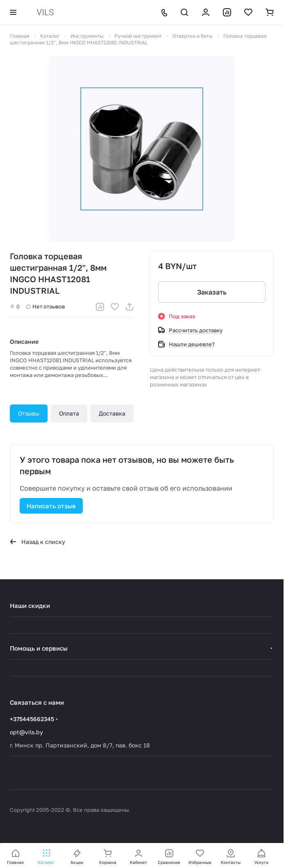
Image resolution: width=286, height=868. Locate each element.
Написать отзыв (51, 506)
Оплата (69, 413)
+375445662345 (32, 719)
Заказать (212, 292)
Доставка (112, 413)
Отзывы (29, 413)
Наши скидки (30, 605)
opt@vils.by (26, 732)
